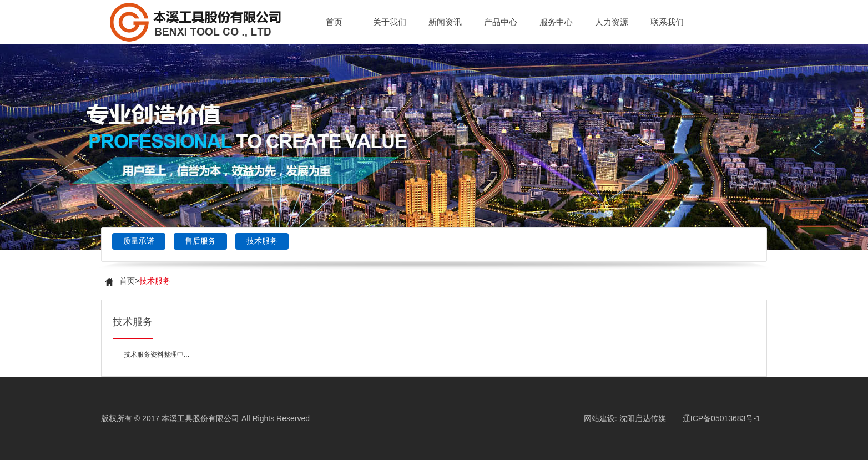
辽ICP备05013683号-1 (721, 418)
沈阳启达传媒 (643, 418)
